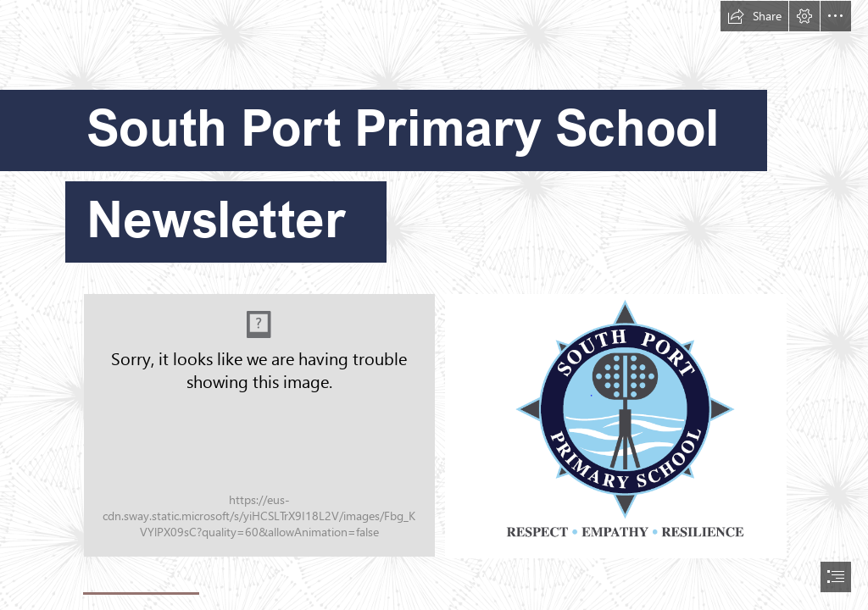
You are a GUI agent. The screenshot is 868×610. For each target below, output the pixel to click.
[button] (754, 16)
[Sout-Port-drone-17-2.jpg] (259, 425)
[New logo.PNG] (615, 425)
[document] (434, 305)
